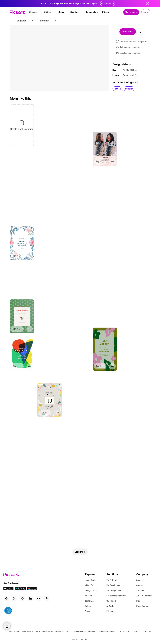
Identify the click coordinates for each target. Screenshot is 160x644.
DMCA (121, 631)
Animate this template (130, 47)
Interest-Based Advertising (85, 631)
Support (140, 580)
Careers (140, 585)
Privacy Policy (27, 631)
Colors (88, 606)
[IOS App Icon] (8, 590)
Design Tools (91, 591)
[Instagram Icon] (22, 598)
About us (140, 591)
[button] (35, 12)
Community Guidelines (107, 631)
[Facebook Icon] (6, 598)
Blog (138, 601)
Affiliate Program (144, 596)
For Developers (113, 585)
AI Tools (89, 596)
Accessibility (147, 631)
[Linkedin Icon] (31, 598)
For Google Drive (114, 591)
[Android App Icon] (20, 590)
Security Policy (133, 631)
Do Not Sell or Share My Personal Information (54, 631)
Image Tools (90, 580)
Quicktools (111, 601)
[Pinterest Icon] (47, 598)
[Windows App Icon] (32, 590)
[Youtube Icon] (39, 598)
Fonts (87, 611)
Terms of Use (14, 631)
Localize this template (130, 53)
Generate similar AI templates (133, 42)
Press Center (142, 606)
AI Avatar (111, 606)
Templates (90, 601)
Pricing (110, 611)
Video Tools (90, 585)
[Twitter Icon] (14, 598)
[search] (117, 12)
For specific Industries (116, 596)
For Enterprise (113, 580)
